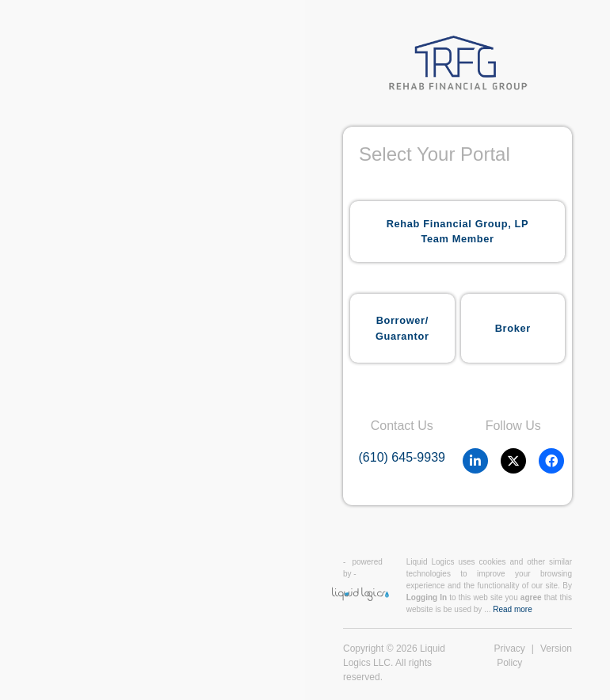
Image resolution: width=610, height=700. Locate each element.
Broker (513, 328)
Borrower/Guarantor (402, 328)
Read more (512, 609)
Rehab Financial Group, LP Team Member (458, 231)
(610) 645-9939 (402, 457)
